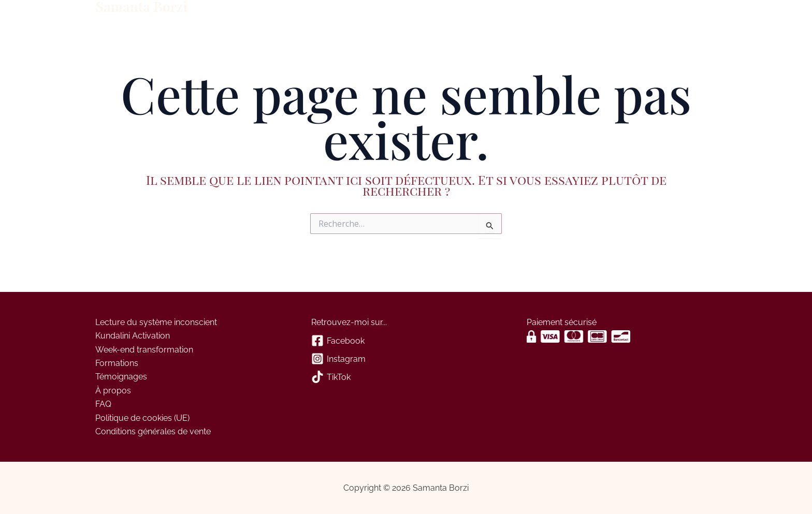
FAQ (103, 404)
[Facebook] (406, 341)
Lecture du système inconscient (156, 322)
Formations (117, 363)
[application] (244, 14)
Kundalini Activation (133, 336)
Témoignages (121, 377)
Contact (276, 14)
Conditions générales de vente (153, 431)
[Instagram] (406, 359)
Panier (315, 14)
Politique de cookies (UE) (142, 418)
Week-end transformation (144, 350)
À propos (227, 14)
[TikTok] (406, 378)
